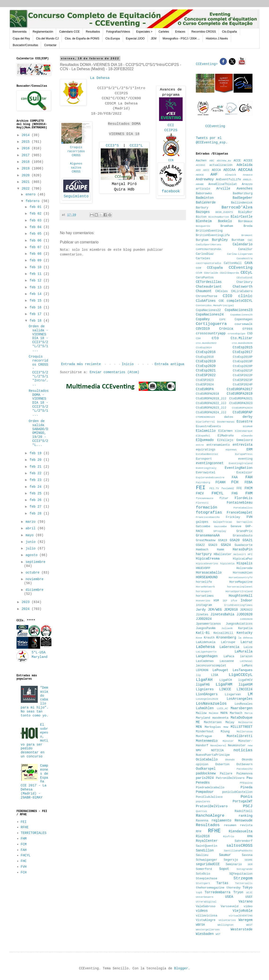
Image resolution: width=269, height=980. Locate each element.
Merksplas (213, 727)
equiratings (206, 450)
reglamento (221, 820)
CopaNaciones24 (210, 315)
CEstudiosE (245, 278)
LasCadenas (205, 661)
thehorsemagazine (210, 888)
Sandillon (205, 850)
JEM (154, 39)
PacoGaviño (245, 769)
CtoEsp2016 (206, 352)
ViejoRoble (243, 911)
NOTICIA (217, 751)
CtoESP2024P (243, 385)
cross (248, 329)
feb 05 (36, 234)
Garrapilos (245, 522)
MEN (199, 727)
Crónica (226, 329)
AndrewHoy (205, 179)
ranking (246, 816)
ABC (212, 161)
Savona (247, 855)
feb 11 (36, 274)
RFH (199, 832)
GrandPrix (244, 531)
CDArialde (211, 273)
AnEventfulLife (228, 180)
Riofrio (229, 837)
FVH (24, 867)
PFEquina (246, 783)
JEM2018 (231, 610)
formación (207, 507)
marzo (31, 522)
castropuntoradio (208, 263)
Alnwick (231, 175)
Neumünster (237, 746)
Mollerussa (245, 732)
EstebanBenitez (207, 454)
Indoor (247, 600)
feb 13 (36, 287)
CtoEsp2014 (204, 348)
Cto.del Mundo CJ (47, 39)
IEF (225, 601)
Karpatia (245, 628)
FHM (24, 839)
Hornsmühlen (243, 573)
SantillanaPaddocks (238, 851)
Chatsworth (243, 287)
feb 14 (36, 294)
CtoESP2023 (205, 380)
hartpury (204, 554)
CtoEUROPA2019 (240, 394)
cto (215, 338)
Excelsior (244, 473)
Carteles (164, 32)
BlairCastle (242, 217)
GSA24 (226, 545)
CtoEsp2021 (206, 371)
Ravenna (202, 821)
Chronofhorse (207, 296)
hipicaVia (227, 564)
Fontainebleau (240, 503)
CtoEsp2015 (243, 347)
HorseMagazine (241, 582)
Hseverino (203, 601)
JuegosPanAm (206, 628)
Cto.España (229, 32)
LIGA (214, 675)
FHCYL (26, 855)
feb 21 (36, 467)
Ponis (247, 797)
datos (229, 417)
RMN (250, 837)
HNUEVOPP (203, 568)
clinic (245, 296)
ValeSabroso (206, 907)
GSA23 (213, 545)
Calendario (243, 244)
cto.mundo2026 (242, 343)
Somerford (204, 869)
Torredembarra (217, 892)
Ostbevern (244, 764)
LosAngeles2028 (207, 699)
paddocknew (206, 773)
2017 (27, 155)
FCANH (220, 482)
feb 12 (36, 281)
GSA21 (248, 540)
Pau (250, 778)
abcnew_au (224, 161)
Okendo (230, 760)
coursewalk (244, 324)
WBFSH (200, 925)
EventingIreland (241, 463)
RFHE (25, 827)
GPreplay (220, 531)
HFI (250, 554)
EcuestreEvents (208, 427)
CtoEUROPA (205, 389)
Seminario (234, 864)
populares (203, 802)
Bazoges (203, 212)
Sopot (224, 869)
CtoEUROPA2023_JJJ (211, 408)
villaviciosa (207, 916)
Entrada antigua (169, 364)
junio (31, 542)
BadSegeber (243, 198)
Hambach (202, 550)
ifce (234, 601)
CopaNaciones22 (208, 310)
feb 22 (36, 473)
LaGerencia (229, 647)
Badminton (205, 198)
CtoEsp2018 (205, 357)
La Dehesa (100, 78)
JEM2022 (246, 610)
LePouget (220, 670)
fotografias (209, 512)
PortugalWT (243, 801)
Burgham (202, 240)
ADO (198, 170)
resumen (230, 825)
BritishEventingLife (213, 235)
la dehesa (245, 638)
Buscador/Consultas (25, 45)
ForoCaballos (243, 508)
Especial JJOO (135, 39)
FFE (239, 488)
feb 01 (36, 207)
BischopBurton (219, 217)
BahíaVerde (206, 203)
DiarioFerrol (205, 422)
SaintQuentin (207, 846)
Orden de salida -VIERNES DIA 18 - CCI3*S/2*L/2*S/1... (38, 338)
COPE (222, 319)
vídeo (248, 907)
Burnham (238, 240)
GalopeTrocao (223, 522)
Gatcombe (203, 527)
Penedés (203, 783)
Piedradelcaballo (210, 788)
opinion (202, 764)
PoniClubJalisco (209, 797)
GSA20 (235, 540)
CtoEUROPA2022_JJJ (211, 403)
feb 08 (36, 254)
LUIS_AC (222, 708)
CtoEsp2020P (243, 366)
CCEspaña (215, 268)
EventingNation (239, 468)
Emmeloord (244, 440)
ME (198, 722)
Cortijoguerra (211, 324)
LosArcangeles (240, 699)
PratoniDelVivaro (212, 806)
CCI (171, 125)
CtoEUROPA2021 (241, 399)
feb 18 (36, 321)
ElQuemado (205, 440)
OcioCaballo (207, 760)
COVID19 (203, 329)
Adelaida (245, 165)
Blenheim (204, 221)
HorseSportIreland (239, 591)
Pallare (226, 774)
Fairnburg (203, 483)
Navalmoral (218, 746)
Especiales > (144, 32)
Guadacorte (244, 545)
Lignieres (205, 689)
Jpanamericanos (208, 624)
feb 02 (36, 214)
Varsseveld (230, 907)
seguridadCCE (208, 864)
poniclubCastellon (237, 792)
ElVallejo (225, 440)
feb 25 (36, 493)
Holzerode (244, 568)
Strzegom (243, 878)
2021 (27, 182)
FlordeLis (244, 498)
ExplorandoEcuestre (210, 478)
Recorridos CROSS (204, 32)
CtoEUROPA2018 (207, 394)
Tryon (238, 892)
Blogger (181, 968)
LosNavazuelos (211, 704)
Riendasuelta (241, 831)
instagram (204, 605)
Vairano (246, 902)
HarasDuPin (243, 549)
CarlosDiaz (205, 254)
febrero (33, 201)
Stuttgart (203, 883)
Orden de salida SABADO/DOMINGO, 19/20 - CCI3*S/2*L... (38, 433)
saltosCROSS (239, 846)
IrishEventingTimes (238, 605)
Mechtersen (213, 722)
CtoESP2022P (243, 376)
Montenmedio (207, 741)
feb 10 (36, 267)
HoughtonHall (241, 596)
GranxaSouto (243, 536)
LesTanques (243, 670)
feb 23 (36, 480)
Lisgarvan (233, 695)
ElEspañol (203, 436)
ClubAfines (206, 301)
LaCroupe (228, 642)
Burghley (220, 240)
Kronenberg (226, 638)
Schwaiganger (207, 860)
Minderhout (205, 732)
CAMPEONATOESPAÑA (208, 249)
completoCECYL (240, 301)
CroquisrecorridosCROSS (76, 151)
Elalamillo (206, 431)
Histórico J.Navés (217, 39)
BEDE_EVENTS (224, 212)
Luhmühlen (205, 708)
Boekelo (225, 221)
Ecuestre (245, 422)
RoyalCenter (207, 841)
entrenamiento (218, 445)
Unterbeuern (205, 897)
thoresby (233, 888)
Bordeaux (245, 221)
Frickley (233, 517)
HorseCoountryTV (241, 578)
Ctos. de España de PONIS (82, 39)
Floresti (202, 503)
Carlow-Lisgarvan (240, 254)
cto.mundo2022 (206, 343)
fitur (224, 498)
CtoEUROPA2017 (240, 389)
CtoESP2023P (243, 380)
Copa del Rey (21, 39)
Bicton (201, 217)
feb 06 (36, 241)
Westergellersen (208, 930)
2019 (27, 168)
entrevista (243, 445)
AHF (214, 175)
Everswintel (206, 473)
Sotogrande (245, 869)
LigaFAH (204, 680)
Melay (230, 722)
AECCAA (229, 170)
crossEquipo (237, 334)
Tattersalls (244, 883)
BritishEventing (209, 231)
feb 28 (36, 514)
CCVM (199, 273)
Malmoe (214, 713)
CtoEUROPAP (243, 412)
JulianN (227, 628)
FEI (24, 822)
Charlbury (244, 282)
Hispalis (245, 563)
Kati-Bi (203, 633)
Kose (199, 638)
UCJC (249, 893)
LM (250, 694)
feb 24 (36, 487)
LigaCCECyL (241, 675)
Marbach (236, 713)
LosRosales (244, 704)
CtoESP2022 (206, 375)
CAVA (248, 263)
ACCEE (248, 161)
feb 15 (36, 301)
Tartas (222, 883)
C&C (250, 240)
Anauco (248, 175)
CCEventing (215, 126)
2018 (27, 162)
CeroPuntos (205, 278)
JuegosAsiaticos (239, 624)
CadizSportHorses (208, 245)
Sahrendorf (244, 841)
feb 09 (36, 260)
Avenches (245, 189)
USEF (249, 897)
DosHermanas (226, 422)
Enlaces (180, 32)
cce (199, 268)
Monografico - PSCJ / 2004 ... (181, 39)
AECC (206, 170)
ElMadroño (226, 436)
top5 (199, 893)
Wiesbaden (205, 934)
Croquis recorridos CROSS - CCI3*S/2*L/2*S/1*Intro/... (38, 371)
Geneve (236, 527)
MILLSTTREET (242, 727)
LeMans (247, 666)
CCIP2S (171, 130)
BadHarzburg (243, 194)
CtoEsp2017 (243, 352)
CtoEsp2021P (243, 371)
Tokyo (248, 888)
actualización (221, 165)
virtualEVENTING (241, 916)
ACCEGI (201, 165)
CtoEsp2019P (243, 362)
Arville (223, 189)
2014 (27, 135)
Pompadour (205, 792)
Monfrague (204, 736)
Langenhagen (207, 656)
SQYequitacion (241, 874)
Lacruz (247, 642)
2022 (27, 189)
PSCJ (248, 806)
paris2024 (205, 778)
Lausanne (227, 661)
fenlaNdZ (228, 488)
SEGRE (248, 860)
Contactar (50, 45)
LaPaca (229, 656)
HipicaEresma (208, 559)
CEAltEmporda (229, 273)
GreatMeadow (206, 540)
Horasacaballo (209, 573)
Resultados (93, 32)
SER (250, 864)
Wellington (225, 925)
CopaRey (203, 319)
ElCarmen (225, 431)
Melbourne (245, 722)
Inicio (128, 364)
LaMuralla (244, 652)
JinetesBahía (222, 614)
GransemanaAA (208, 535)
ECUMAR (248, 427)
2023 (27, 602)
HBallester (223, 554)
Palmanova (244, 774)
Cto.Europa (113, 39)
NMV (199, 751)
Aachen (201, 161)
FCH (24, 872)
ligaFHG (203, 685)
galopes (202, 522)
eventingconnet (210, 463)
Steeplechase (207, 879)
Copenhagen (244, 319)
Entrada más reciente (81, 364)
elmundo (247, 436)
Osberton (222, 764)
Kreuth (209, 638)
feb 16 (36, 307)
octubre (33, 573)
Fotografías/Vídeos (118, 32)
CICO (227, 296)
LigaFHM (224, 684)
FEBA (248, 482)
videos (202, 911)
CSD (250, 334)
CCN (171, 160)
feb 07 (36, 247)
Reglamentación (43, 32)
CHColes (221, 291)
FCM (24, 844)
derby (248, 417)
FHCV (200, 493)
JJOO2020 (245, 614)
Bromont (247, 235)
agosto (32, 555)
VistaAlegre (206, 920)
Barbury (202, 208)
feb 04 (36, 227)
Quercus (201, 811)
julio (31, 548)
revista (246, 825)
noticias (243, 750)
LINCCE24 (245, 689)
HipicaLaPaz (243, 559)
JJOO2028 (246, 619)
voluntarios (227, 920)
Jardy (201, 610)
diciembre (34, 590)
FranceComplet (240, 513)
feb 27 (36, 507)
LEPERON (202, 670)
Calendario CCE (69, 32)
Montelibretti (240, 736)
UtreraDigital (206, 902)
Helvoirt (240, 554)
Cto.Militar (242, 338)
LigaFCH (226, 680)
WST (218, 934)
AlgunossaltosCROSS (76, 168)
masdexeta (220, 718)
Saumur (225, 855)
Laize (248, 647)
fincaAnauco (205, 498)
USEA (229, 897)
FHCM (248, 488)
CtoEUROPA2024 (242, 408)
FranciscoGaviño (208, 517)
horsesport (204, 591)
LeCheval (246, 661)
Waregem (246, 920)
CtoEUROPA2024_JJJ (211, 413)
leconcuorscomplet (211, 666)
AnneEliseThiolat (223, 184)
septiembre (35, 562)
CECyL (247, 273)
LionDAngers (207, 694)
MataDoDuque (242, 718)
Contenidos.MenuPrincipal (215, 306)
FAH (24, 850)
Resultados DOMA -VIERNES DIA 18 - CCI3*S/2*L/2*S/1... (39, 403)
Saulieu (202, 855)
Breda (248, 226)
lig (198, 675)
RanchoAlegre (210, 816)
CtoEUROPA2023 (241, 403)
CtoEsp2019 (206, 361)
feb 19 (36, 453)
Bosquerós (203, 226)
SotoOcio (203, 874)
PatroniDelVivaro (230, 778)
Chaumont (204, 291)
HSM (216, 601)
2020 (27, 175)
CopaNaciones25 (241, 315)
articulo (203, 189)
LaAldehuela (206, 642)
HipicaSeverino (207, 564)
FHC (24, 861)
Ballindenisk (242, 203)
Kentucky (245, 633)
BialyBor (245, 212)
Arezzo (247, 184)
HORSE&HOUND (207, 577)
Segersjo (231, 860)
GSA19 (223, 540)
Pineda (247, 787)
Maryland (203, 718)
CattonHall (233, 263)
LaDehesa (205, 647)
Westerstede (242, 929)
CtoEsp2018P (243, 357)
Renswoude (244, 820)
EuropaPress (244, 454)
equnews (231, 450)
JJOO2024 (204, 619)
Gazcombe (221, 527)
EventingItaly (206, 468)
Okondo (247, 760)
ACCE (237, 161)
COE (221, 301)
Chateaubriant (209, 287)
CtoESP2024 (205, 385)
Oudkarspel (206, 769)
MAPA (224, 713)
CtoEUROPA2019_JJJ (211, 399)
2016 (27, 148)
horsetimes (205, 596)
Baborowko (204, 194)
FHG (235, 493)
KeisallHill (223, 633)
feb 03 (36, 220)
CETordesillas (209, 282)
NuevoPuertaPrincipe (213, 755)
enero (31, 194)
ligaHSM (246, 685)
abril (31, 528)
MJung (225, 732)
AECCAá (245, 170)
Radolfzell (244, 811)
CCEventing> (208, 64)
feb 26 (36, 500)
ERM (250, 449)
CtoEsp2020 (206, 366)
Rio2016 (203, 836)
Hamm (220, 550)
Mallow (201, 713)
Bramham (227, 226)
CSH (198, 338)
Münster (228, 741)
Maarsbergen (242, 708)
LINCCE (225, 689)
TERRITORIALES (34, 833)
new (250, 746)
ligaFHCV (245, 680)
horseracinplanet (240, 587)
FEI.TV (214, 488)
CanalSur (245, 249)
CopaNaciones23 (239, 310)
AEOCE (200, 175)
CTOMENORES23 (205, 417)
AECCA (216, 170)
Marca (248, 713)
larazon (246, 656)
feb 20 (36, 460)
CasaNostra (245, 259)
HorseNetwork (205, 587)
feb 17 (36, 314)
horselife (204, 582)
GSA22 (200, 545)
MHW (226, 727)
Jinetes (202, 615)
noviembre (34, 579)
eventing (245, 459)
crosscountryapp (211, 333)
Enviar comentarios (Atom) (114, 372)
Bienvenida (19, 32)
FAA (235, 477)
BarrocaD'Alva (237, 207)
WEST (249, 925)
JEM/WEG (215, 610)
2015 (27, 142)
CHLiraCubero (242, 291)
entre (200, 445)
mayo (30, 535)
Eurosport (204, 459)
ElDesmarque (244, 431)
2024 (27, 609)
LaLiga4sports (206, 652)
